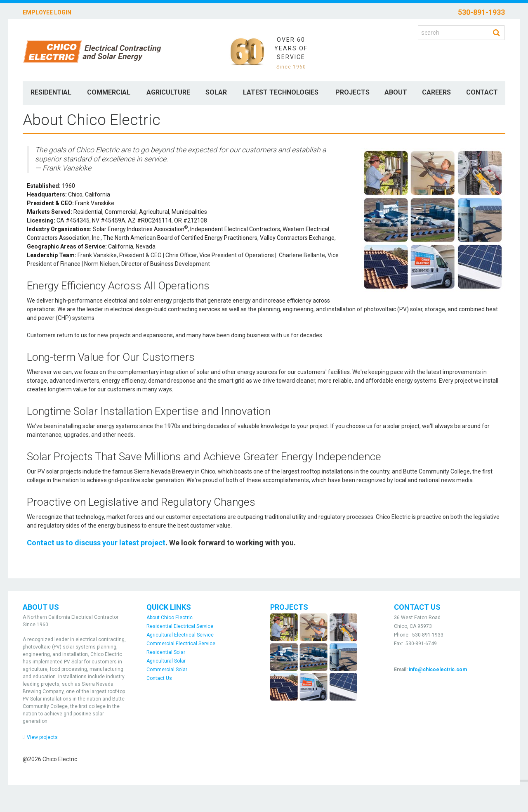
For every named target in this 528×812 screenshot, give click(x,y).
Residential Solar (166, 652)
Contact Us (159, 678)
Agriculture (168, 92)
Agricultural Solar (166, 661)
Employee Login (47, 12)
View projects (42, 737)
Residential (51, 92)
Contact (482, 92)
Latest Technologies (281, 92)
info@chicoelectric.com (438, 670)
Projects (352, 92)
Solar (216, 92)
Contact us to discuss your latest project (96, 543)
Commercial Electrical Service (181, 644)
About (396, 92)
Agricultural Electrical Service (180, 635)
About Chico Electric (170, 618)
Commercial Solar (167, 670)
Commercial (109, 92)
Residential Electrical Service (180, 626)
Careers (436, 92)
